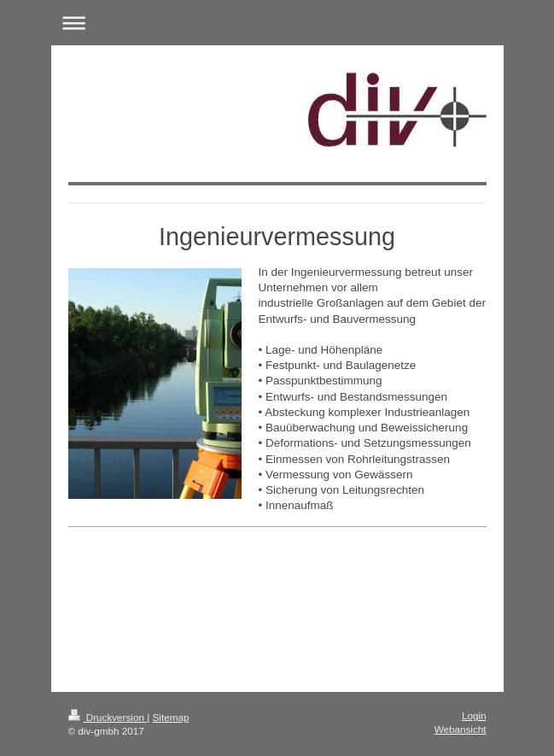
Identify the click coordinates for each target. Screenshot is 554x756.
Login (474, 715)
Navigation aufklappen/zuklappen (277, 23)
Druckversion (108, 717)
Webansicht (461, 729)
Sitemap (171, 717)
